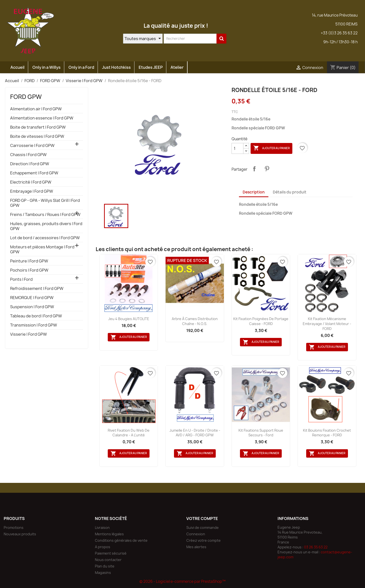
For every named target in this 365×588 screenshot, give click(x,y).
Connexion (196, 534)
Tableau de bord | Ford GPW (36, 316)
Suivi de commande (203, 528)
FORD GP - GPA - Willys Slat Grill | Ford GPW (45, 203)
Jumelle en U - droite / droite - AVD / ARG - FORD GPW (195, 433)
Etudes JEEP (151, 67)
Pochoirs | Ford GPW (29, 270)
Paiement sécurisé (111, 553)
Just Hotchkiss (116, 67)
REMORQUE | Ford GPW (32, 298)
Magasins (103, 573)
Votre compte (202, 518)
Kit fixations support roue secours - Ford (261, 433)
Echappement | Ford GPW (34, 173)
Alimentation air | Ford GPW (36, 109)
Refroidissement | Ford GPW (37, 289)
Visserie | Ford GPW (29, 334)
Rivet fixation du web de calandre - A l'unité (129, 433)
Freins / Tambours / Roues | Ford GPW (45, 215)
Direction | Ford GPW (30, 164)
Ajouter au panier (271, 148)
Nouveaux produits (20, 534)
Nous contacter (108, 560)
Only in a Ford (81, 67)
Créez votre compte (204, 540)
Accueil (17, 67)
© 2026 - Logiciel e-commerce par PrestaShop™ (182, 581)
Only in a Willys (46, 67)
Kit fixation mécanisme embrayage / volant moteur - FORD (327, 324)
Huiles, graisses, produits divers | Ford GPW (46, 226)
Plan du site (105, 566)
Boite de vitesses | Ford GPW (37, 136)
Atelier (177, 67)
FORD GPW (26, 97)
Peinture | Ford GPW (29, 261)
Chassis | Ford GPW (28, 155)
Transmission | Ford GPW (34, 325)
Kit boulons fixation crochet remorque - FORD (327, 433)
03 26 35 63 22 (316, 547)
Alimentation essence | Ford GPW (42, 118)
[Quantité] (237, 148)
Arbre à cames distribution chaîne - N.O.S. (195, 321)
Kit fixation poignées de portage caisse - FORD (261, 321)
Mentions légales (109, 534)
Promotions (14, 528)
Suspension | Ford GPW (32, 307)
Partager (254, 169)
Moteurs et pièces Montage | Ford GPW (42, 249)
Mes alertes (196, 547)
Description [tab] (254, 192)
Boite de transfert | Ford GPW (38, 127)
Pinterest (267, 169)
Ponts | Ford (21, 279)
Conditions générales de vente (121, 540)
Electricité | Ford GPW (31, 182)
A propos (103, 547)
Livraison (102, 528)
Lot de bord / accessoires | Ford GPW (45, 238)
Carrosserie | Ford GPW (32, 146)
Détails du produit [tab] (290, 192)
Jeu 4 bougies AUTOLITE (129, 319)
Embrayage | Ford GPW (32, 191)
